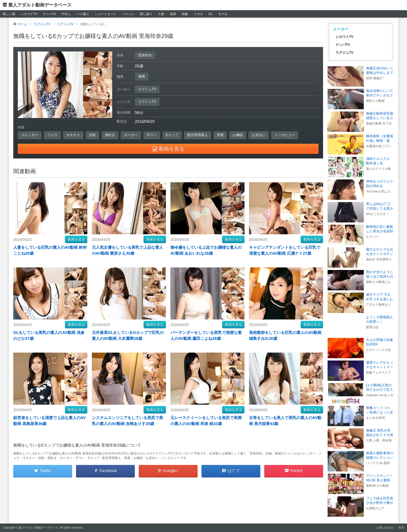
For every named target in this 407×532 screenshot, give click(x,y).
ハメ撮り (83, 14)
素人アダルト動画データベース (40, 5)
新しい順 (9, 14)
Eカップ (172, 135)
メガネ (198, 14)
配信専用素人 (198, 135)
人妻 (161, 14)
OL (210, 14)
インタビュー (285, 135)
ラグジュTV (147, 89)
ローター (131, 135)
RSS (401, 528)
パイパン (128, 14)
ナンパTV (50, 14)
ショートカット (106, 14)
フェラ (52, 135)
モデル (223, 14)
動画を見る (76, 239)
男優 (220, 135)
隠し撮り (146, 14)
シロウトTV (29, 14)
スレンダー (30, 135)
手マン (152, 135)
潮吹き (110, 135)
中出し (66, 14)
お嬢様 (238, 135)
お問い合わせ (385, 528)
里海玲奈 (145, 55)
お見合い (259, 135)
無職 (142, 76)
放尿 (173, 14)
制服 (185, 14)
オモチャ (73, 135)
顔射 (92, 135)
